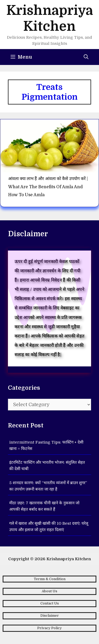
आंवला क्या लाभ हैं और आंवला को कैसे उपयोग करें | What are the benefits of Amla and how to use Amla (48, 187)
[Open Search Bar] (86, 57)
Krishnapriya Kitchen (69, 559)
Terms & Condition (50, 579)
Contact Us (50, 603)
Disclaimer (50, 615)
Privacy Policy (49, 628)
